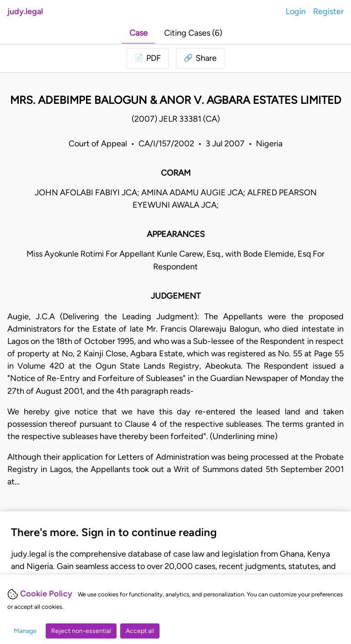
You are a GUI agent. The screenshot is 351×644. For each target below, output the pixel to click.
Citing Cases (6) (193, 33)
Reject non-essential (81, 631)
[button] (200, 58)
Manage (25, 631)
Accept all (140, 631)
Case (138, 33)
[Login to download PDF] (148, 58)
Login (296, 11)
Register (328, 11)
